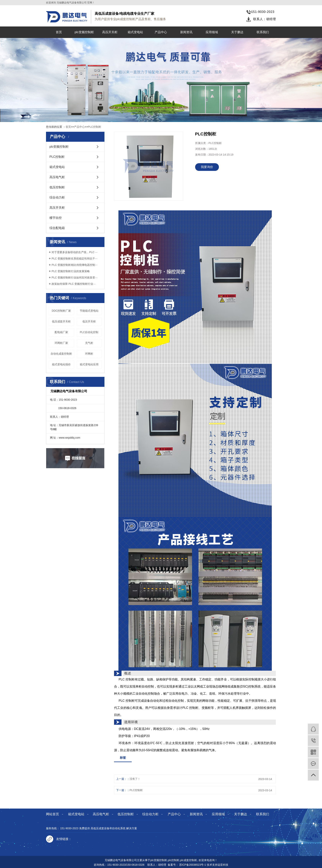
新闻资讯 (186, 32)
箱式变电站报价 (61, 364)
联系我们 (263, 32)
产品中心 (161, 32)
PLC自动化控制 (89, 332)
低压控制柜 (57, 187)
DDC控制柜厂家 (61, 311)
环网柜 (89, 354)
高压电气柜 (57, 177)
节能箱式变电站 (89, 311)
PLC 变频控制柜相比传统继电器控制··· (74, 265)
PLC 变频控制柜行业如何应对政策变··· (74, 278)
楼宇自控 (56, 218)
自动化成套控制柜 (61, 354)
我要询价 (207, 167)
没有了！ (135, 779)
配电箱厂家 (61, 332)
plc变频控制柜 (84, 32)
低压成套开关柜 (61, 321)
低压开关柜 (89, 321)
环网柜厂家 (61, 343)
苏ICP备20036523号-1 (193, 865)
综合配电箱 (57, 228)
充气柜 (89, 343)
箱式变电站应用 (89, 364)
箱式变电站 (135, 32)
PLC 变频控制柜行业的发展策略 (71, 271)
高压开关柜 (110, 32)
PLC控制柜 (95, 127)
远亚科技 (223, 865)
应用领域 (212, 32)
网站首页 (53, 814)
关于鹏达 (237, 32)
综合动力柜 (57, 197)
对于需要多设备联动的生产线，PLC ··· (74, 252)
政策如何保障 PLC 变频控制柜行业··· (74, 284)
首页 (59, 32)
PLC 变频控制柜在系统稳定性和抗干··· (74, 259)
